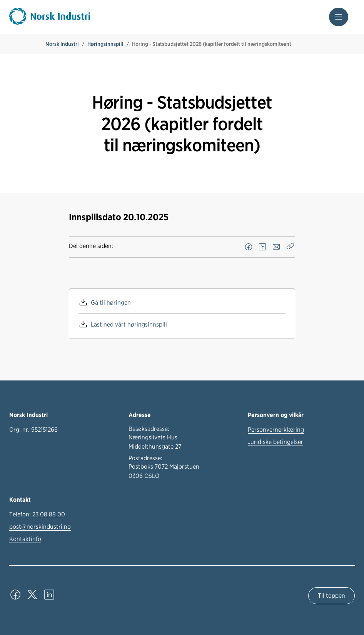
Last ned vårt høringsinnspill (129, 324)
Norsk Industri (62, 44)
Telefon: (37, 514)
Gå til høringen (111, 302)
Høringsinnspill (105, 44)
